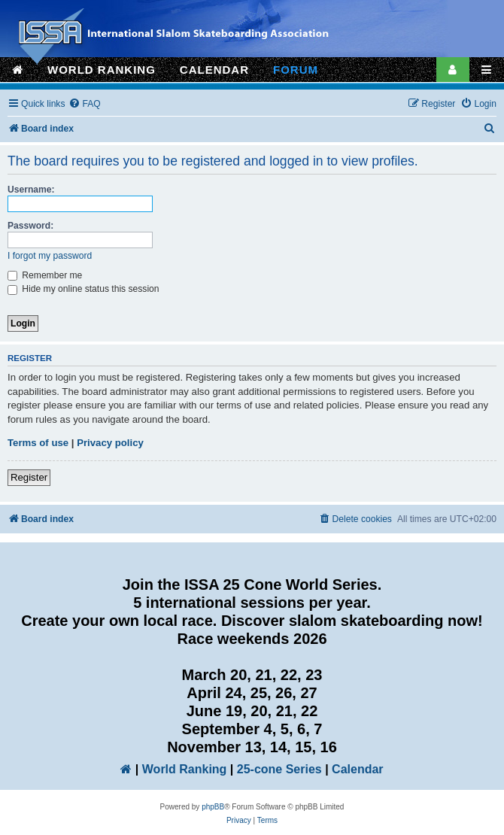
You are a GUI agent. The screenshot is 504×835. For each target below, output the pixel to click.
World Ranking (185, 769)
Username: (31, 190)
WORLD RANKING (102, 70)
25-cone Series (279, 769)
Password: (30, 226)
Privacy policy (110, 443)
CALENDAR (214, 70)
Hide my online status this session (83, 289)
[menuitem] (84, 104)
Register (29, 477)
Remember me (45, 275)
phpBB (213, 807)
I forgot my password (50, 256)
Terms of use (38, 443)
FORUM (296, 70)
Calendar (357, 769)
